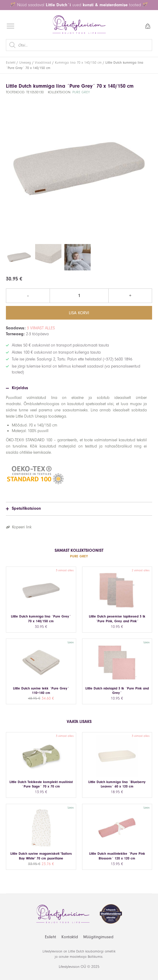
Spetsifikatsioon (23, 509)
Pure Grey (81, 92)
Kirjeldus (17, 388)
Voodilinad (43, 63)
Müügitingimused (98, 937)
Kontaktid (70, 937)
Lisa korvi (79, 313)
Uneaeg (25, 63)
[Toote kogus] (79, 296)
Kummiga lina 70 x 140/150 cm (78, 63)
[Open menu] (10, 26)
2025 (95, 967)
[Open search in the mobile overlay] (79, 45)
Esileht (11, 63)
